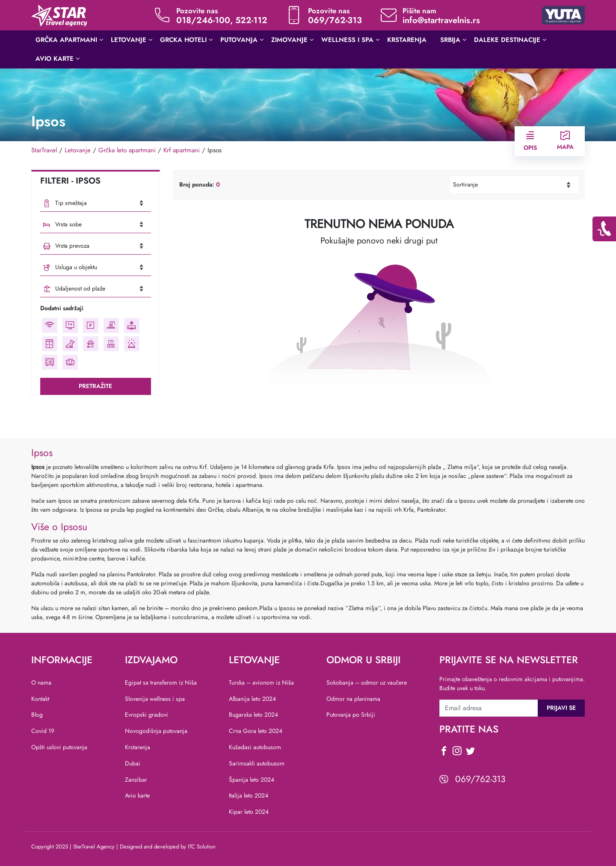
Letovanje (78, 150)
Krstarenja (138, 747)
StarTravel (44, 150)
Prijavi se (561, 708)
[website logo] (59, 14)
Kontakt (40, 699)
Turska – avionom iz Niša (261, 682)
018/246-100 (203, 20)
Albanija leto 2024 (252, 699)
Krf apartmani (182, 150)
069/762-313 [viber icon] (480, 779)
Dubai (133, 763)
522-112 (251, 20)
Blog (37, 715)
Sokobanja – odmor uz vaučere (367, 682)
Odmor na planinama (353, 699)
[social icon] (444, 752)
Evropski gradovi (147, 715)
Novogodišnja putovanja (156, 731)
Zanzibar (136, 780)
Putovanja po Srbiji (351, 715)
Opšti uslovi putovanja (59, 747)
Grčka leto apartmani (127, 150)
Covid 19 (43, 731)
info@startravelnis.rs (441, 20)
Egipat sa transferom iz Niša (161, 682)
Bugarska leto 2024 (253, 715)
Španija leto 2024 (252, 780)
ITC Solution (202, 847)
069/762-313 (335, 20)
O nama (41, 682)
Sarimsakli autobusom (257, 763)
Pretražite (95, 386)
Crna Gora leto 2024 (256, 731)
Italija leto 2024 (249, 795)
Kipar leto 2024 (249, 812)
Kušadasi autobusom (255, 747)
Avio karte (137, 795)
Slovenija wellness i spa (155, 699)
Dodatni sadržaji (62, 308)
